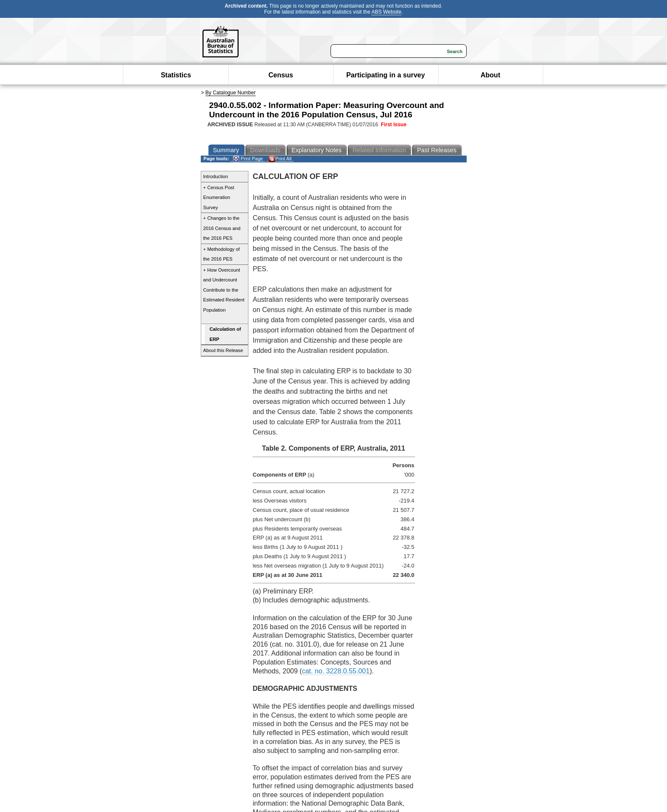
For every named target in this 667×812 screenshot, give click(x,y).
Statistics (176, 75)
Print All (280, 159)
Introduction (216, 176)
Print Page (248, 159)
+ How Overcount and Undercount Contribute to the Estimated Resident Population (224, 290)
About (490, 75)
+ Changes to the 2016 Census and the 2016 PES (222, 228)
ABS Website (386, 12)
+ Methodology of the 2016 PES (222, 254)
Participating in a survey (386, 75)
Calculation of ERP (225, 334)
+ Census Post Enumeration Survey (219, 197)
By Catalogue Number (231, 93)
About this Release (223, 350)
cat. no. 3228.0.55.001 (336, 671)
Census (281, 75)
